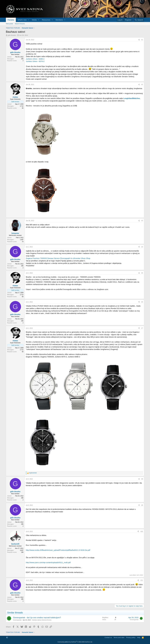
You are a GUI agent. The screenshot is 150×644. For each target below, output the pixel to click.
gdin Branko (12, 35)
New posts (9, 24)
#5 (142, 273)
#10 (142, 531)
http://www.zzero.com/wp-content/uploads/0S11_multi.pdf (48, 562)
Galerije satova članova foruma (42, 620)
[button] (28, 20)
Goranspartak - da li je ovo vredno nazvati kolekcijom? (37, 618)
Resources (46, 20)
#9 (142, 505)
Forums (11, 20)
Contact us (108, 637)
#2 (142, 84)
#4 (142, 247)
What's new (22, 20)
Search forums (20, 24)
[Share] (139, 40)
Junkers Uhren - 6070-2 (35, 61)
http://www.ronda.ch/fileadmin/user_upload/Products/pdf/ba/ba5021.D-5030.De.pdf (58, 550)
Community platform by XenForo (75, 642)
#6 (142, 302)
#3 (142, 221)
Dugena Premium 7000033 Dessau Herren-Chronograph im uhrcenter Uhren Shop (58, 258)
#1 (142, 40)
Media (34, 20)
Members (59, 20)
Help (139, 637)
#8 (142, 479)
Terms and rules (119, 637)
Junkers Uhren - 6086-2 (35, 59)
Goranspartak (17, 620)
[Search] (139, 20)
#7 (142, 328)
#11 (142, 580)
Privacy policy (131, 637)
